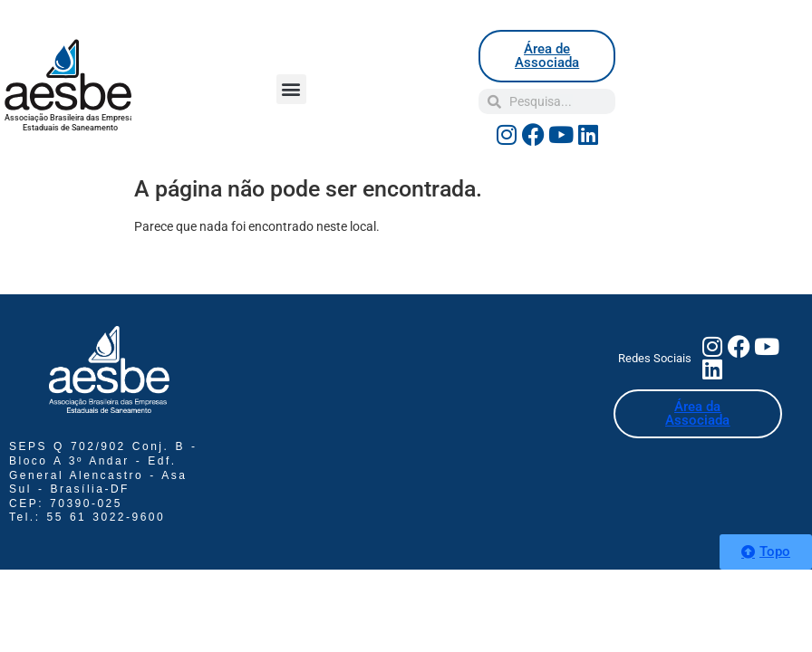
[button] (291, 89)
